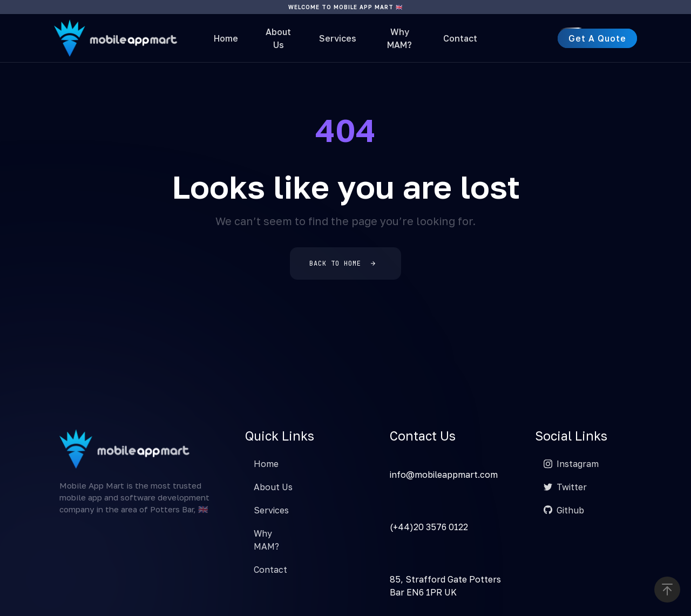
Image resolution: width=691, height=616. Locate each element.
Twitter (565, 487)
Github (564, 510)
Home (226, 38)
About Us (278, 38)
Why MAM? (399, 38)
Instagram (571, 464)
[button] (667, 590)
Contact (460, 38)
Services (338, 38)
